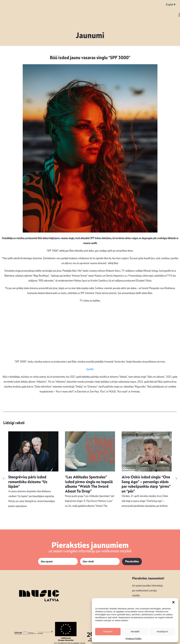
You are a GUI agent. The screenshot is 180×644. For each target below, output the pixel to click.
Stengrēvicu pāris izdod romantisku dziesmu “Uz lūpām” (28, 482)
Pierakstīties (132, 561)
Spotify (90, 369)
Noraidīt (135, 631)
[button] (173, 602)
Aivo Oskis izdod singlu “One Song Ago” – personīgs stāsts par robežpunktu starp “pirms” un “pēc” (146, 484)
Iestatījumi (162, 631)
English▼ (171, 5)
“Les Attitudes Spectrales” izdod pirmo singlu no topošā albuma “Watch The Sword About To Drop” (89, 484)
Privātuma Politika (133, 639)
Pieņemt (108, 631)
